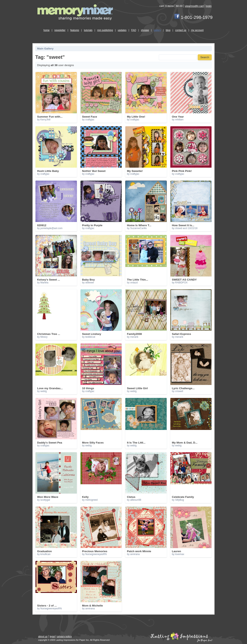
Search (205, 57)
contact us (181, 30)
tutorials (88, 30)
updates (122, 30)
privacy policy (64, 636)
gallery (157, 30)
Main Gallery (45, 49)
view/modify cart (194, 6)
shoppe (145, 30)
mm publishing (105, 30)
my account (197, 30)
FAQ (134, 30)
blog (168, 30)
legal (52, 636)
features (75, 30)
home (46, 30)
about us (43, 636)
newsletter (60, 30)
